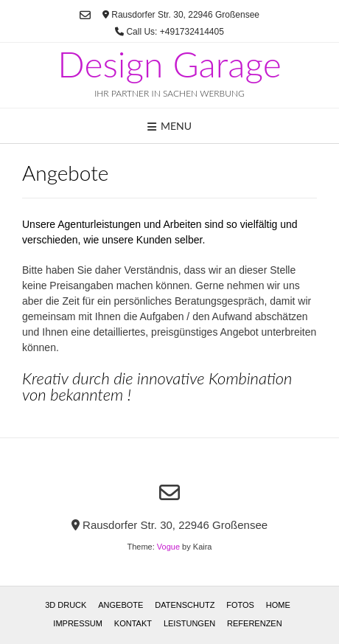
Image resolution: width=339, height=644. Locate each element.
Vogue (168, 547)
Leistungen (189, 623)
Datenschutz (185, 605)
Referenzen (255, 623)
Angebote (120, 605)
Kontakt (133, 623)
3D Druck (66, 605)
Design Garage (169, 64)
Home (278, 605)
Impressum (78, 623)
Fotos (240, 605)
